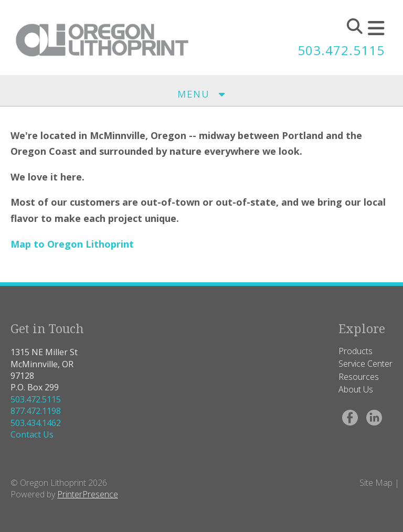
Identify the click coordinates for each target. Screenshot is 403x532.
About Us (356, 389)
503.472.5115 (341, 50)
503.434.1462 (36, 423)
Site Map (376, 483)
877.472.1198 (36, 411)
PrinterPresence (88, 494)
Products (356, 351)
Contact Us (32, 434)
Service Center (365, 364)
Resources (359, 377)
